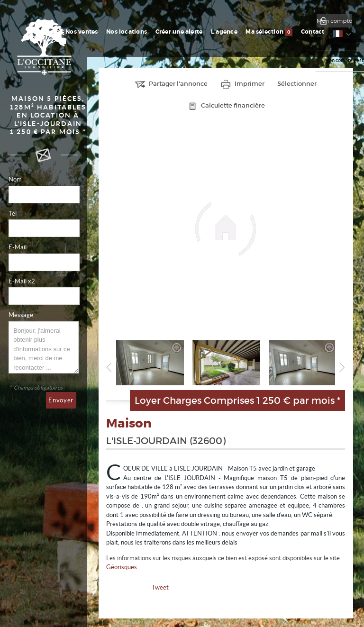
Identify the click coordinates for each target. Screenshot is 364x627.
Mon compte (334, 21)
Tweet (160, 587)
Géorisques (122, 567)
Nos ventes (112, 32)
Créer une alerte (200, 32)
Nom (18, 179)
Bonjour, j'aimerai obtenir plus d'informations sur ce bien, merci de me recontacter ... (43, 347)
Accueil (82, 32)
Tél (15, 214)
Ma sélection (279, 32)
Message (21, 315)
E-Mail (20, 247)
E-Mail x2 (24, 281)
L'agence (239, 32)
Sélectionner (297, 84)
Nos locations (152, 32)
